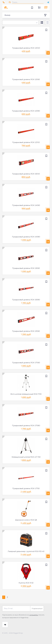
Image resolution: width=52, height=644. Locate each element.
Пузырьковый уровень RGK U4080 (26, 237)
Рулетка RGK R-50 (26, 583)
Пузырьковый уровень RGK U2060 (26, 79)
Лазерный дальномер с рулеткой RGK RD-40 (26, 551)
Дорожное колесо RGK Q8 (26, 520)
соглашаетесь (34, 615)
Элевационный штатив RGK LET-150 (26, 457)
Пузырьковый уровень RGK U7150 (26, 488)
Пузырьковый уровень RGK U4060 (26, 205)
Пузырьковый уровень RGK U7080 (26, 426)
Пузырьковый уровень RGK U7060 (26, 363)
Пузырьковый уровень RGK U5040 (26, 174)
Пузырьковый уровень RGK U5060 (26, 268)
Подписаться (37, 608)
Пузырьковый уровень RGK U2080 (26, 111)
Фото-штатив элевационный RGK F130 (26, 394)
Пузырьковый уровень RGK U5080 (26, 300)
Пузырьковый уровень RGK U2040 (26, 48)
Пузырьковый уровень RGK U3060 (26, 331)
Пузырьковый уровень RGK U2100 (26, 142)
